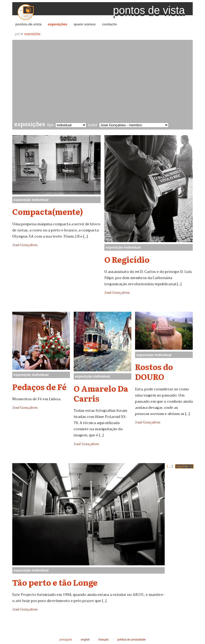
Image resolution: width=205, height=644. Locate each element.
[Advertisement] (104, 81)
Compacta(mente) (48, 211)
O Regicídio (127, 259)
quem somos (85, 24)
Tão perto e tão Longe (55, 582)
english (85, 639)
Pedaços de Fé (39, 387)
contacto (109, 24)
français (103, 639)
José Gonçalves (25, 245)
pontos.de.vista (29, 24)
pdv (17, 34)
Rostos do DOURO (154, 371)
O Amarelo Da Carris (101, 393)
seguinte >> (184, 466)
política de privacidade (132, 639)
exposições (58, 24)
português (66, 639)
